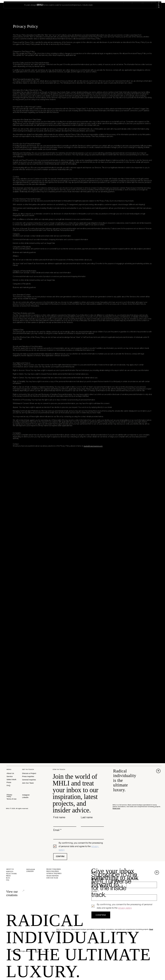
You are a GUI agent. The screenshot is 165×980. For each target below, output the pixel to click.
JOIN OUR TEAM (52, 879)
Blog (143, 5)
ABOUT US (10, 869)
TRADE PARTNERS (53, 877)
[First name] (64, 823)
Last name (87, 817)
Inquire (154, 5)
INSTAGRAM (31, 869)
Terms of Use (11, 799)
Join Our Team (28, 783)
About (107, 5)
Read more (116, 808)
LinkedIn (25, 797)
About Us (10, 773)
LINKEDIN (30, 872)
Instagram (26, 795)
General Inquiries (29, 780)
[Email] (77, 836)
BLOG (8, 879)
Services (118, 5)
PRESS (8, 877)
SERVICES (10, 872)
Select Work (132, 5)
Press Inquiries (28, 776)
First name (59, 817)
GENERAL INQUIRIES (54, 874)
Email (57, 830)
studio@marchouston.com (93, 446)
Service (9, 776)
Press (9, 782)
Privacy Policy (9, 796)
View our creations (19, 892)
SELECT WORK (11, 874)
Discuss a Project (29, 773)
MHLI (10, 5)
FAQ (9, 785)
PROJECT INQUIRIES (54, 869)
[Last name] (91, 823)
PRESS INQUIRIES (53, 872)
